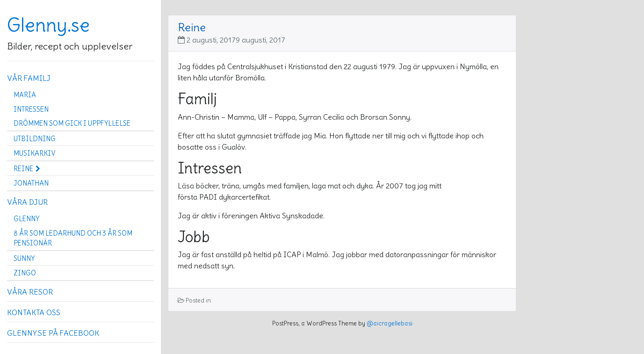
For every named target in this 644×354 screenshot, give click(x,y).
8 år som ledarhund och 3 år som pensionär (73, 238)
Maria (25, 95)
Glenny (26, 219)
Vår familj (29, 78)
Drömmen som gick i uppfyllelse (72, 123)
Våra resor (30, 292)
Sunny (24, 259)
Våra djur (27, 202)
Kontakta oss (34, 312)
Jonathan (31, 183)
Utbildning (35, 139)
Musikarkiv (35, 153)
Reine (27, 169)
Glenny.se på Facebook (53, 333)
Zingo (25, 273)
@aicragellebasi (390, 323)
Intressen (31, 109)
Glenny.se (48, 25)
